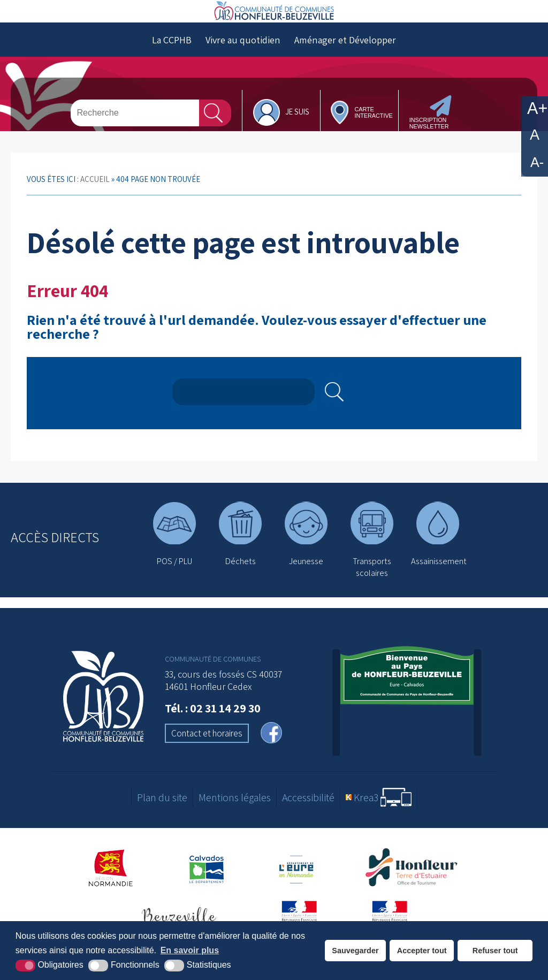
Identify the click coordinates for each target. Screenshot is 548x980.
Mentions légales (235, 821)
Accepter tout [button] (422, 951)
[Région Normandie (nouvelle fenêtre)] (111, 892)
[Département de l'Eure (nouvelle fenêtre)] (297, 892)
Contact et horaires (207, 756)
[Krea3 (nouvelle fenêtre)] (379, 821)
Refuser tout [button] (495, 951)
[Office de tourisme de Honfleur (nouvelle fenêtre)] (415, 892)
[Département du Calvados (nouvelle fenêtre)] (207, 892)
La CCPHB (172, 63)
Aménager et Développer (345, 63)
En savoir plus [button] (190, 950)
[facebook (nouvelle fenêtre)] (271, 757)
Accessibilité (308, 821)
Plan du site (162, 821)
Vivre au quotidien (243, 63)
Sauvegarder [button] (355, 951)
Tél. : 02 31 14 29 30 (213, 731)
